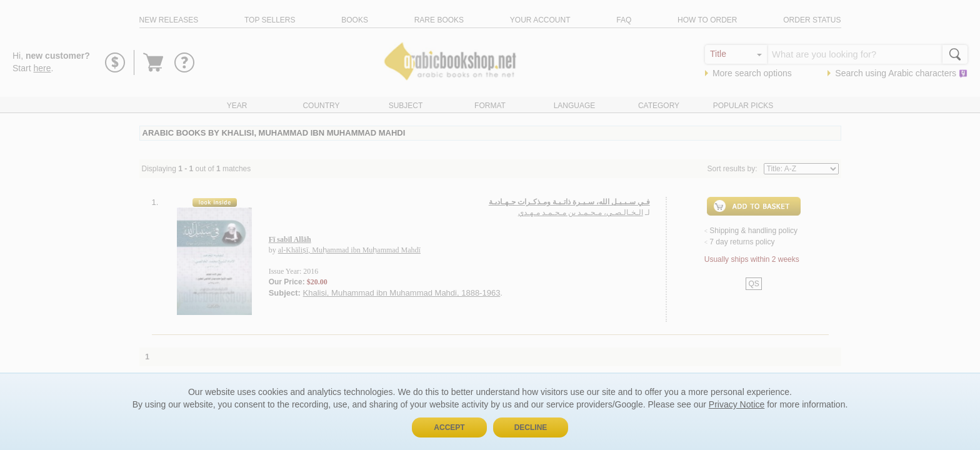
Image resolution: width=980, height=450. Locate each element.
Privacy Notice (737, 404)
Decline (531, 427)
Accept (449, 427)
